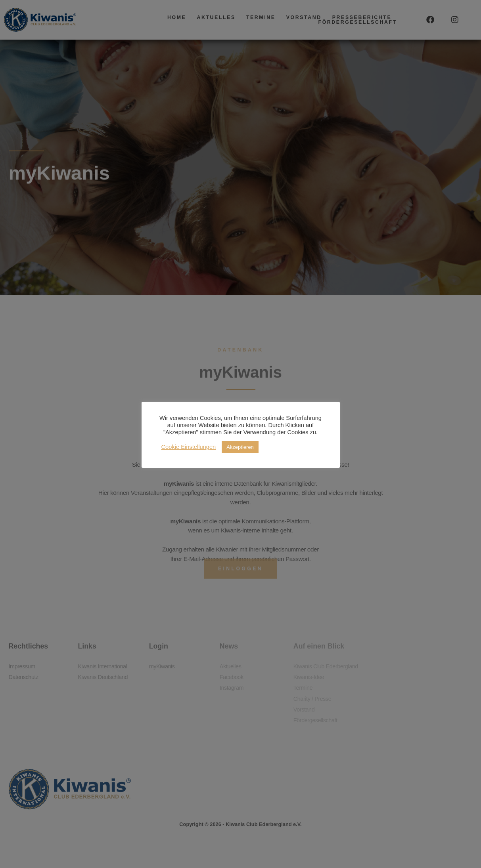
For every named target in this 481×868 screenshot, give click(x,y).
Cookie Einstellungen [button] (189, 447)
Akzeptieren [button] (240, 447)
